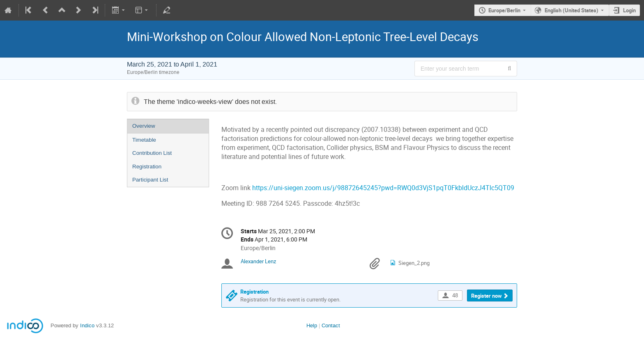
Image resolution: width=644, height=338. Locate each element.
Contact (331, 325)
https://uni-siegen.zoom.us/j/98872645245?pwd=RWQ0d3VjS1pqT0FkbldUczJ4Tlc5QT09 (383, 188)
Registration (147, 167)
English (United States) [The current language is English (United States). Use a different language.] (572, 10)
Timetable (144, 140)
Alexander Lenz (258, 261)
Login (629, 10)
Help (312, 325)
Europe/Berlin (504, 10)
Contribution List (152, 153)
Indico (87, 325)
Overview (144, 126)
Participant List (150, 180)
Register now (486, 296)
